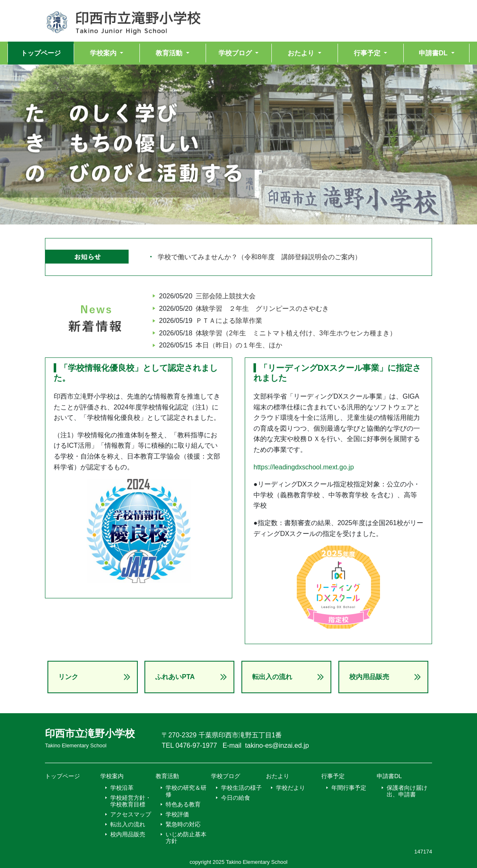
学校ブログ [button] (236, 53)
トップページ (41, 53)
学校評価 (177, 814)
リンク (68, 677)
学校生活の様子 (241, 788)
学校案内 (112, 776)
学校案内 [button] (104, 53)
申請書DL (389, 776)
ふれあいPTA (175, 677)
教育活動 (167, 776)
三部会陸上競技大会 (226, 296)
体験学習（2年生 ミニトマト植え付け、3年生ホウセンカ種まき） (296, 333)
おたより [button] (302, 53)
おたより (278, 776)
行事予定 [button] (368, 53)
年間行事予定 (349, 788)
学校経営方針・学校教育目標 (131, 801)
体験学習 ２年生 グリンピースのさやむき (262, 309)
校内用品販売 (369, 677)
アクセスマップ (131, 814)
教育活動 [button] (170, 53)
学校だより (291, 788)
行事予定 (333, 776)
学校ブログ (226, 776)
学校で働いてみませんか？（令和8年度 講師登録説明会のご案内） (260, 257)
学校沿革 (122, 788)
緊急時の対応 (183, 824)
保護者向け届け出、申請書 (407, 791)
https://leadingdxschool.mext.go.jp (304, 467)
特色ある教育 (183, 804)
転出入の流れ (272, 677)
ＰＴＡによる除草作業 (229, 321)
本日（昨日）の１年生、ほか (239, 345)
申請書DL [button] (434, 53)
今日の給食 (236, 798)
